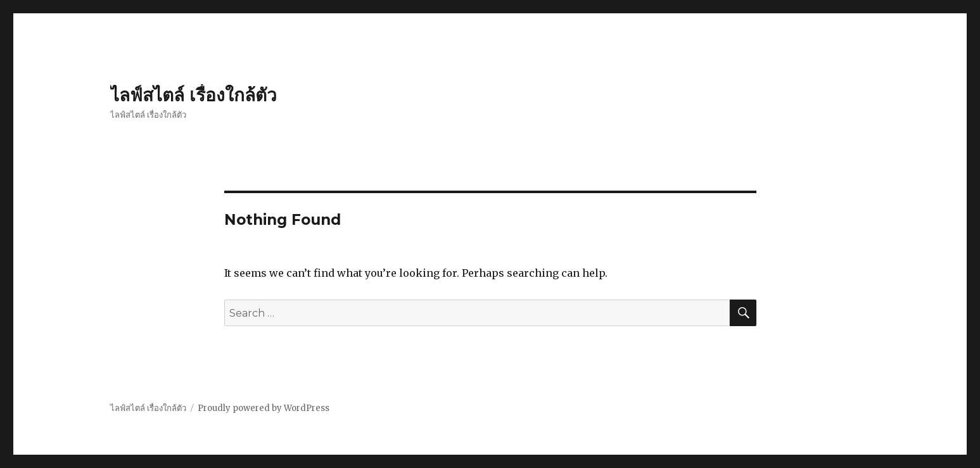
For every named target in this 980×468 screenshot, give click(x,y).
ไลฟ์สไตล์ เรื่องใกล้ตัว (194, 95)
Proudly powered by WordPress (264, 408)
